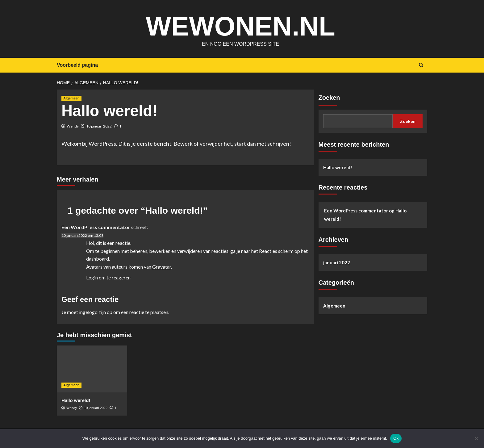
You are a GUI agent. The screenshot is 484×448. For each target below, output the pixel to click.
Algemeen (334, 306)
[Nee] (476, 438)
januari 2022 (337, 262)
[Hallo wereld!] (92, 369)
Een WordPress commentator (96, 227)
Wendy (73, 126)
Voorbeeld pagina (77, 65)
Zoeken (329, 98)
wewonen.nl (240, 25)
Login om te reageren (108, 277)
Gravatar (162, 267)
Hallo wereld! (338, 167)
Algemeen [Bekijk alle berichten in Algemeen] (71, 98)
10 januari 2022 (99, 126)
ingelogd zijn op (96, 312)
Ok (396, 438)
